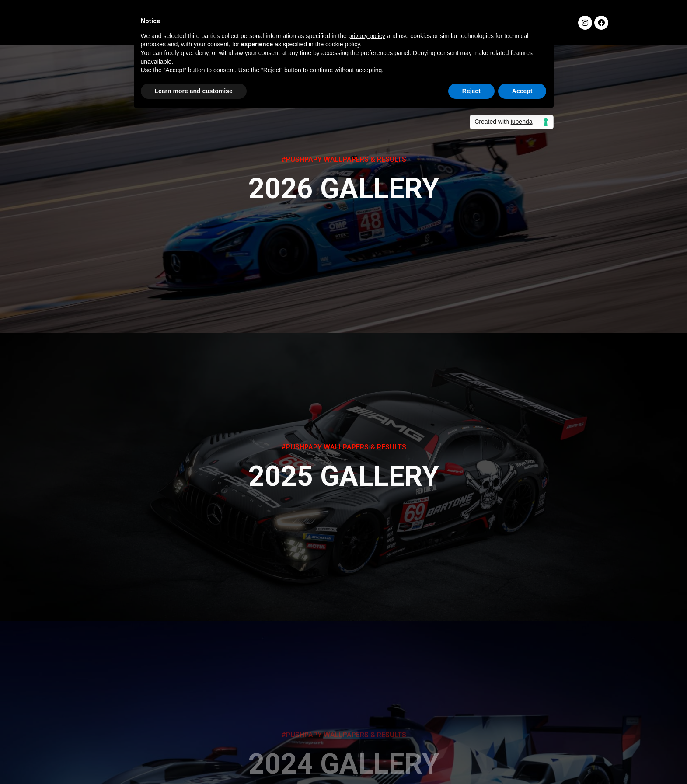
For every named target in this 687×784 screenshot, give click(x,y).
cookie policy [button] (343, 44)
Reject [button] (471, 91)
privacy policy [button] (367, 36)
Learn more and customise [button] (194, 91)
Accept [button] (522, 91)
